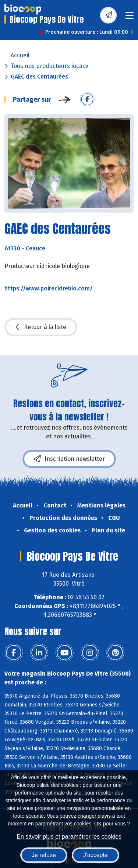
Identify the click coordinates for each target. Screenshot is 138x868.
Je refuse (44, 855)
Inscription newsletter (69, 459)
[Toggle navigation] (130, 18)
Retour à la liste (41, 327)
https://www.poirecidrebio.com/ (49, 288)
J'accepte (95, 855)
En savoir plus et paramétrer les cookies (69, 837)
